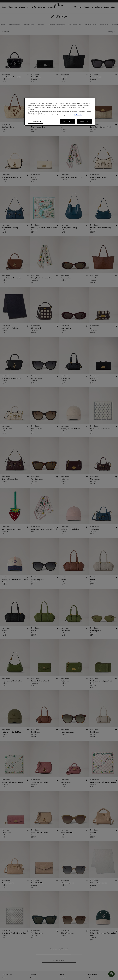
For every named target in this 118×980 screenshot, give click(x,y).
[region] (60, 112)
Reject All (67, 121)
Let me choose (35, 121)
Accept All (84, 121)
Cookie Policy (78, 115)
